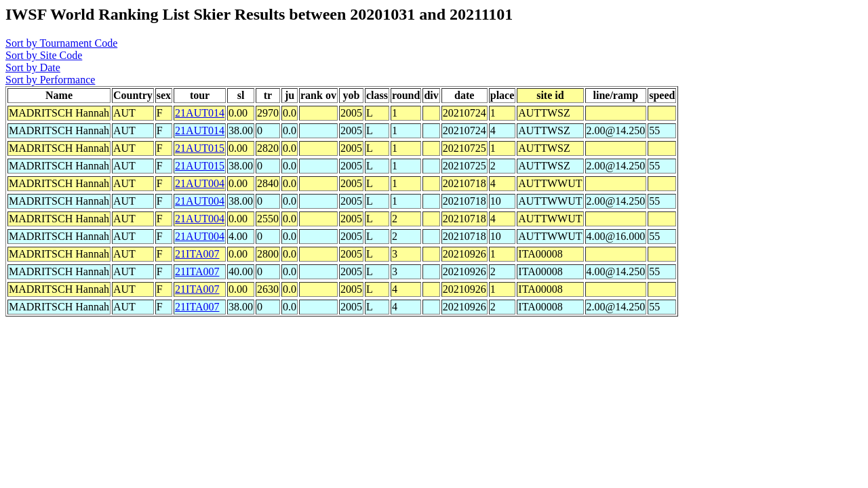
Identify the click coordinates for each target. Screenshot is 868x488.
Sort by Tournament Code (61, 43)
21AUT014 (200, 113)
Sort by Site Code (44, 55)
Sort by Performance (50, 80)
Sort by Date (33, 67)
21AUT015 (200, 148)
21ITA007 (197, 254)
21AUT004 (200, 183)
